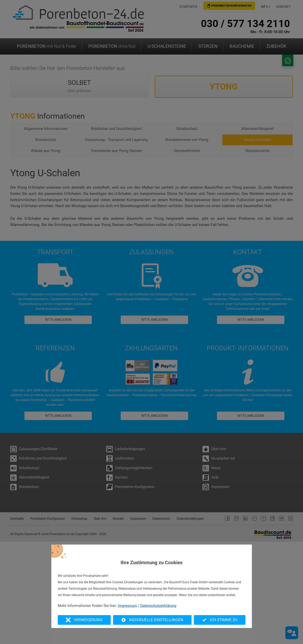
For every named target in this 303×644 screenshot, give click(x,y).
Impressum (128, 606)
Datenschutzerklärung (158, 606)
